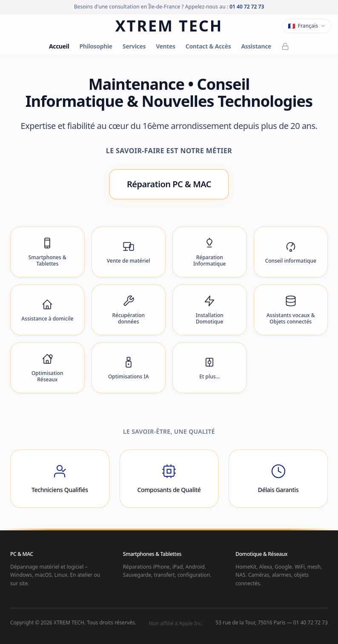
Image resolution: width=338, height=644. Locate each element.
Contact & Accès (208, 46)
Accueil (59, 46)
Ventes (166, 46)
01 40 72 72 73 (247, 7)
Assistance (256, 46)
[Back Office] (285, 46)
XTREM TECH (169, 26)
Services (134, 46)
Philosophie (96, 46)
